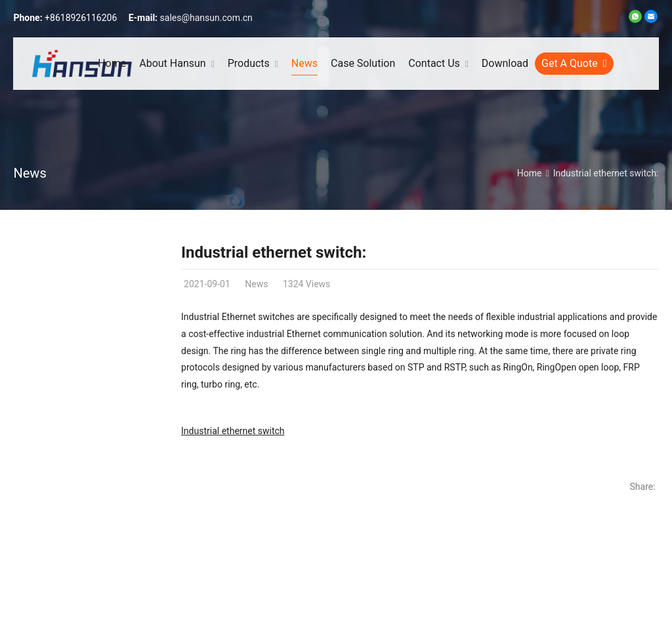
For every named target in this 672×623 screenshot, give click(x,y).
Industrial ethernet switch (233, 431)
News (30, 173)
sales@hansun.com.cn (206, 18)
